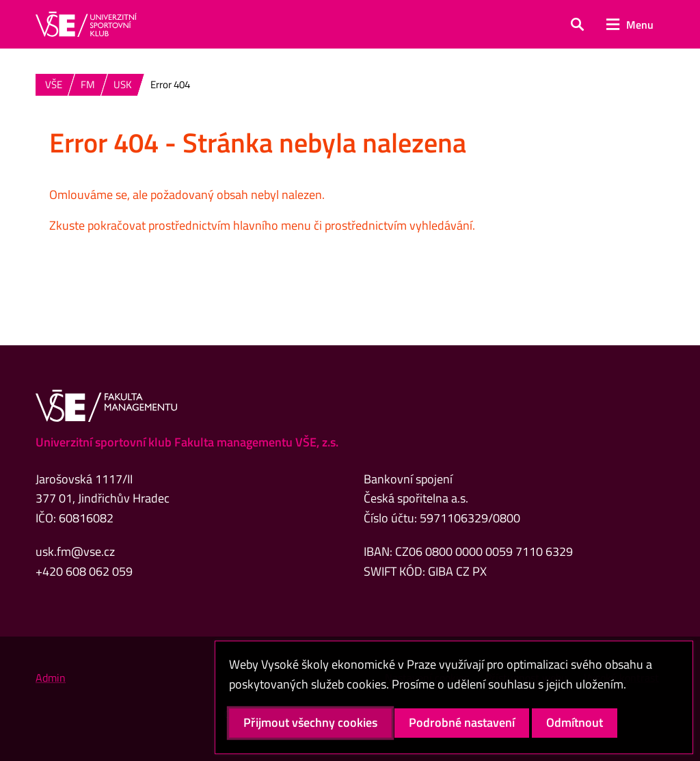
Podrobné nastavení (462, 722)
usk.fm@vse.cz (75, 551)
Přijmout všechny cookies (310, 722)
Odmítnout (575, 722)
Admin (51, 678)
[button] (577, 25)
